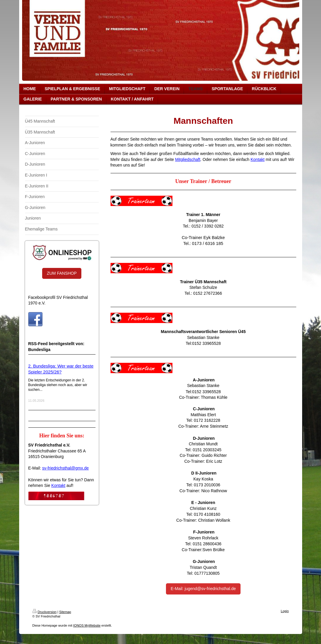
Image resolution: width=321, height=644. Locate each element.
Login (285, 611)
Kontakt (58, 485)
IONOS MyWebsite (87, 625)
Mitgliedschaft (188, 159)
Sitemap (65, 612)
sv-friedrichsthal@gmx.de (65, 468)
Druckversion (45, 612)
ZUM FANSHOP (62, 273)
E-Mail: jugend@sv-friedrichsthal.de (203, 589)
